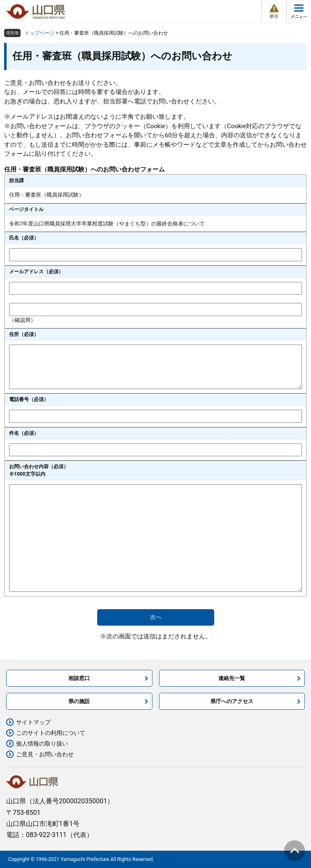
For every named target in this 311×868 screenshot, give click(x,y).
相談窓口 (79, 678)
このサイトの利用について (51, 733)
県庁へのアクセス (232, 701)
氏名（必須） (24, 238)
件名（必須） (24, 433)
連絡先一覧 (232, 678)
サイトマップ (33, 722)
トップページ (40, 33)
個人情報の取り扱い (42, 744)
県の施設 (79, 701)
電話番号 (29, 399)
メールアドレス (36, 272)
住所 (24, 334)
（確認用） (22, 320)
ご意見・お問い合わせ (45, 754)
